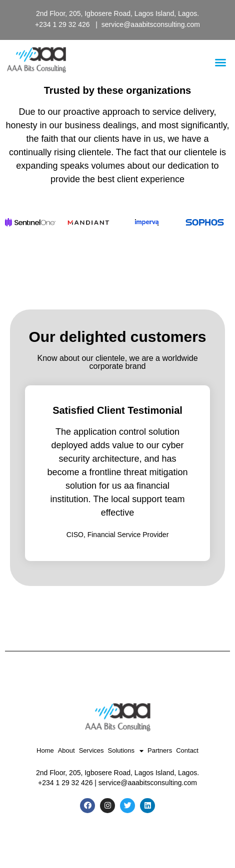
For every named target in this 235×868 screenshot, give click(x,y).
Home (45, 750)
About (66, 750)
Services (91, 750)
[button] (220, 62)
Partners (160, 750)
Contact (187, 750)
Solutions (126, 751)
